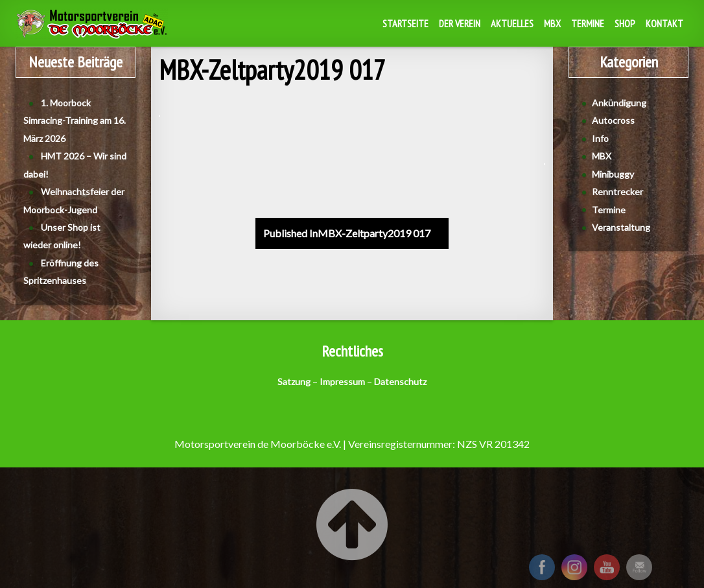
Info (600, 138)
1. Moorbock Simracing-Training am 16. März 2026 (75, 121)
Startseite (405, 23)
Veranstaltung (621, 227)
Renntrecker (617, 192)
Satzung (294, 382)
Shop (625, 23)
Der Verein (460, 23)
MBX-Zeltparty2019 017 (347, 233)
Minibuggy (613, 174)
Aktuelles (512, 23)
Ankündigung (619, 103)
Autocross (613, 120)
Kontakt (664, 23)
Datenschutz (400, 382)
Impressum (342, 382)
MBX (552, 23)
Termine (588, 23)
